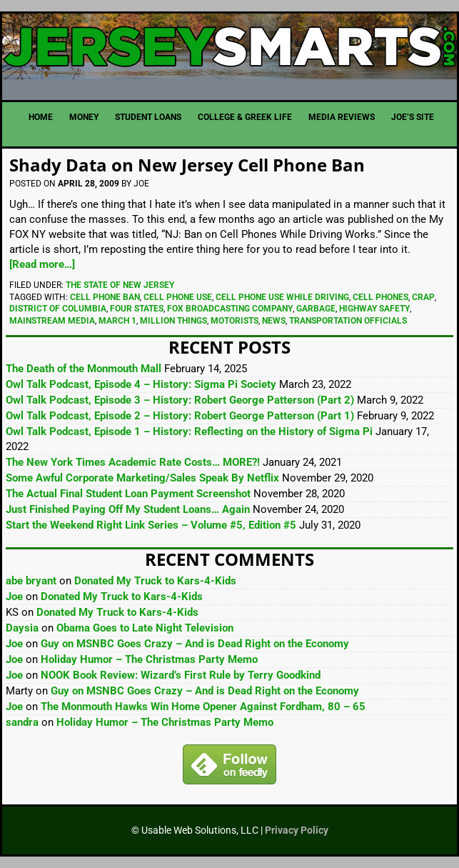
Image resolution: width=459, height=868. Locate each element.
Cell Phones (380, 297)
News (274, 321)
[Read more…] (42, 264)
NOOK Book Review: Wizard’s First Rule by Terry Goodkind (181, 675)
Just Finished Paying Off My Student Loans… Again (128, 509)
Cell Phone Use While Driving (282, 297)
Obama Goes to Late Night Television (145, 628)
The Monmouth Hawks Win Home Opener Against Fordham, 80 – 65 (203, 707)
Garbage (316, 309)
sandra (22, 722)
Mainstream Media (52, 321)
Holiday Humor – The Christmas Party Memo (149, 659)
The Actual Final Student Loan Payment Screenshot (128, 494)
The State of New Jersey (120, 285)
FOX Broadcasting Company (230, 309)
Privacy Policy (297, 830)
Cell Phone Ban (105, 297)
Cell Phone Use (178, 297)
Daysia (22, 628)
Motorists (234, 321)
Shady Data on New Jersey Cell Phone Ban (187, 165)
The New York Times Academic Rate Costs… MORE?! (133, 462)
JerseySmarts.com (230, 51)
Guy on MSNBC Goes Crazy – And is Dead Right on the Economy (195, 644)
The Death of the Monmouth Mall (84, 369)
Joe (14, 597)
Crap (423, 297)
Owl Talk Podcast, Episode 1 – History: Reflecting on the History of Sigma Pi (189, 431)
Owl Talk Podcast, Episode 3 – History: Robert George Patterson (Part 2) (180, 400)
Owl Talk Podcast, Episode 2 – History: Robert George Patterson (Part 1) (180, 416)
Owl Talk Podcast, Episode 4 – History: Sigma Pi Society (141, 384)
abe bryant (31, 581)
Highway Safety (374, 309)
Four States (137, 309)
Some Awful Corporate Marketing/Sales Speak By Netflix (142, 478)
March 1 (117, 321)
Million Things (173, 321)
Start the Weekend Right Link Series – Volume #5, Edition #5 (151, 525)
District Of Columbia (58, 309)
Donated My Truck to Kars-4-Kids (155, 581)
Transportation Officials (348, 321)
